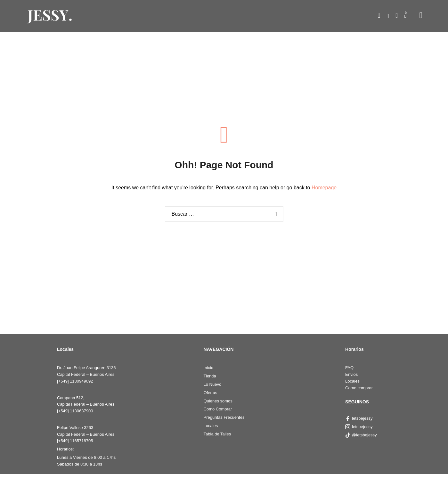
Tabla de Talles (217, 434)
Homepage (324, 188)
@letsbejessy (362, 435)
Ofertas (211, 393)
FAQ (349, 368)
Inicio (208, 368)
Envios (351, 374)
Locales (211, 426)
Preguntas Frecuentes (224, 417)
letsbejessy (359, 418)
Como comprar (359, 388)
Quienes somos (218, 401)
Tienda (210, 376)
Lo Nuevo (213, 384)
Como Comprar (218, 409)
